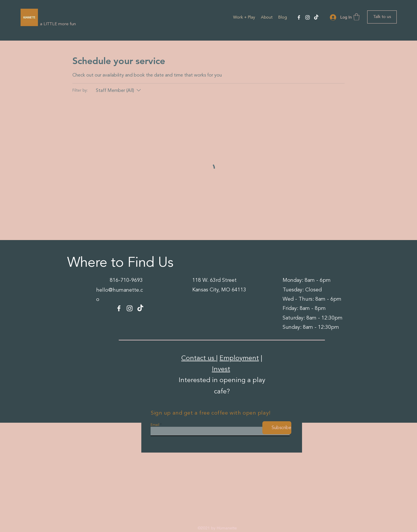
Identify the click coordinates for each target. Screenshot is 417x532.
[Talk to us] (382, 17)
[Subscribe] (277, 428)
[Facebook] (299, 17)
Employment (239, 358)
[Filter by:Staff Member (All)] (119, 90)
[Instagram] (308, 17)
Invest (221, 369)
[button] (356, 17)
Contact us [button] (199, 358)
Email (155, 425)
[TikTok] (316, 17)
